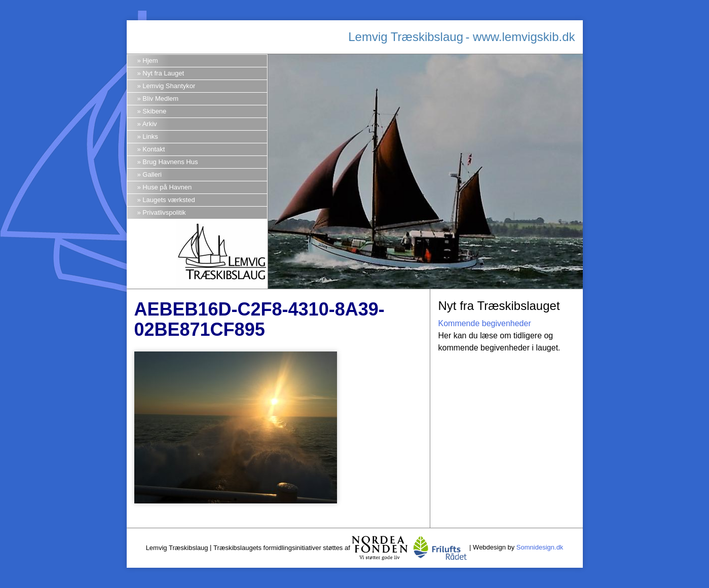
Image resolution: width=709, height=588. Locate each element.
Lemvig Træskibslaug (406, 37)
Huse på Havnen (167, 187)
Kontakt (154, 149)
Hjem (150, 61)
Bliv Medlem (160, 99)
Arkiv (150, 124)
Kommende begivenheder (484, 323)
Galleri (152, 174)
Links (150, 136)
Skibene (154, 111)
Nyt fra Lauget (163, 73)
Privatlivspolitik (164, 212)
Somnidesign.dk (540, 548)
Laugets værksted (169, 200)
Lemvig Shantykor (169, 86)
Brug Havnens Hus (170, 162)
